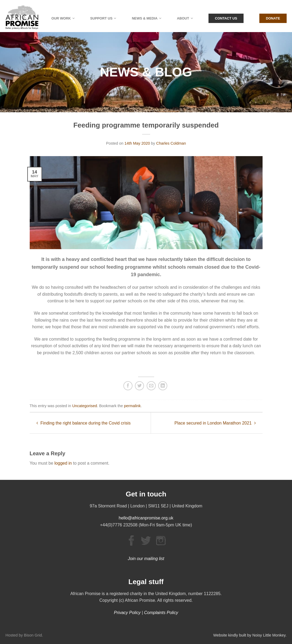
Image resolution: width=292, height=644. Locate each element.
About (183, 18)
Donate (273, 18)
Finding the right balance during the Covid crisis (84, 423)
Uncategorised (85, 406)
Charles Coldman (171, 143)
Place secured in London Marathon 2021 (215, 423)
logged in (63, 463)
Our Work (61, 18)
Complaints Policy (161, 613)
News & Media (145, 18)
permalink (132, 406)
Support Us (101, 18)
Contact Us (226, 18)
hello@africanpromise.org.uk (146, 518)
